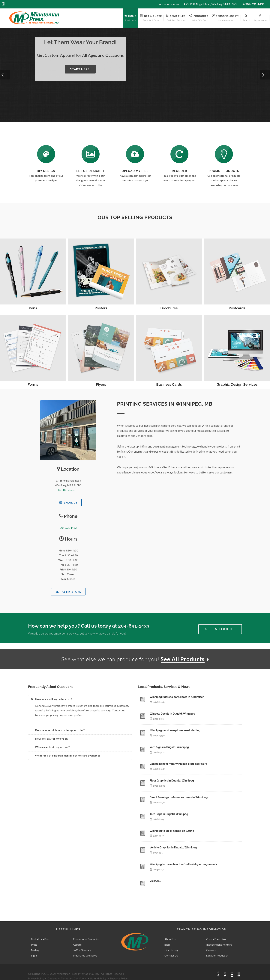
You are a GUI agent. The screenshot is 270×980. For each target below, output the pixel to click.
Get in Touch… (220, 629)
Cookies (52, 970)
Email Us (68, 502)
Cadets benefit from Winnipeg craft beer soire (178, 764)
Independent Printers (219, 936)
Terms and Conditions (74, 970)
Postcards (237, 308)
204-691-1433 (255, 4)
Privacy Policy (36, 970)
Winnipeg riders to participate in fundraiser (177, 697)
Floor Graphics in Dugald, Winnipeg (172, 781)
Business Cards (169, 384)
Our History (171, 941)
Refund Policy (98, 970)
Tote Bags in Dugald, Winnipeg (169, 814)
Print (34, 936)
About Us (170, 930)
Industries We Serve (85, 947)
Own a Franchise (216, 930)
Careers (211, 941)
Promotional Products (86, 930)
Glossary (86, 941)
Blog (167, 936)
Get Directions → (68, 490)
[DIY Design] (46, 154)
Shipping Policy (119, 970)
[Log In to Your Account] (179, 154)
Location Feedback (217, 947)
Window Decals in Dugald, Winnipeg (172, 714)
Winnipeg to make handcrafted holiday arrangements (183, 864)
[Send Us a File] (135, 154)
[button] (5, 75)
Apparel (78, 936)
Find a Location (40, 930)
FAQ (76, 941)
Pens (33, 308)
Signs (34, 947)
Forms (33, 384)
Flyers (101, 384)
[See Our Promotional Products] (224, 154)
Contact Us (171, 947)
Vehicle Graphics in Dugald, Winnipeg (173, 847)
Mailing (35, 941)
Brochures (169, 308)
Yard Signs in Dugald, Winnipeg (169, 747)
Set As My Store (68, 592)
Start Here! (80, 69)
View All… (155, 881)
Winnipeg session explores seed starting (175, 730)
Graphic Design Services (237, 384)
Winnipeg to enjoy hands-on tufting (172, 831)
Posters (101, 308)
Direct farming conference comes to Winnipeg (179, 797)
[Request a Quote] (91, 154)
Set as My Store (169, 4)
